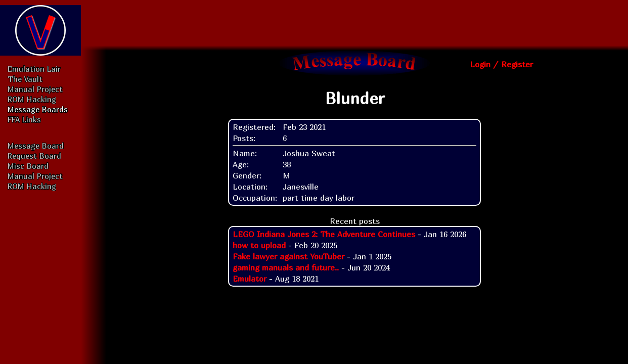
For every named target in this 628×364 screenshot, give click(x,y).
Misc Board (28, 166)
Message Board (36, 146)
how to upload (259, 245)
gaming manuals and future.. (286, 267)
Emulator (250, 279)
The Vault (25, 79)
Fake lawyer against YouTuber (288, 256)
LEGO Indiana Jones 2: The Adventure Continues (324, 234)
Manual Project (35, 89)
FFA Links (24, 119)
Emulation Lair (34, 69)
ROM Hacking (32, 99)
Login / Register (501, 64)
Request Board (34, 156)
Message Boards (38, 109)
